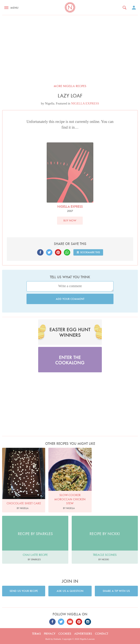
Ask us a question (70, 591)
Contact (102, 634)
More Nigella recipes (70, 86)
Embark (57, 639)
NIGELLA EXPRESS (85, 103)
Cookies (65, 634)
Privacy (50, 634)
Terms (36, 634)
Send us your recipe (24, 591)
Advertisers (83, 634)
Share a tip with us (116, 591)
